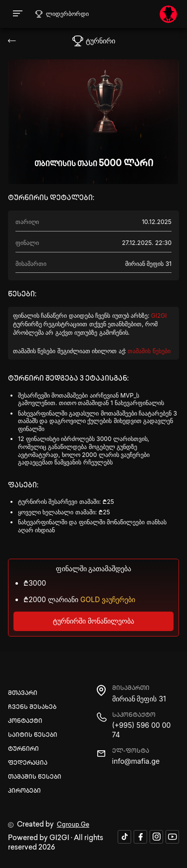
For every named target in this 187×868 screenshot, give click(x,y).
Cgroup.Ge (73, 825)
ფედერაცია (28, 763)
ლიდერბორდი (62, 14)
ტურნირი (23, 750)
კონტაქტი (25, 722)
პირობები (24, 791)
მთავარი (23, 694)
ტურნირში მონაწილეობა (93, 621)
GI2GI (159, 316)
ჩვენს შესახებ (32, 708)
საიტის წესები (33, 736)
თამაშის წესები (149, 351)
